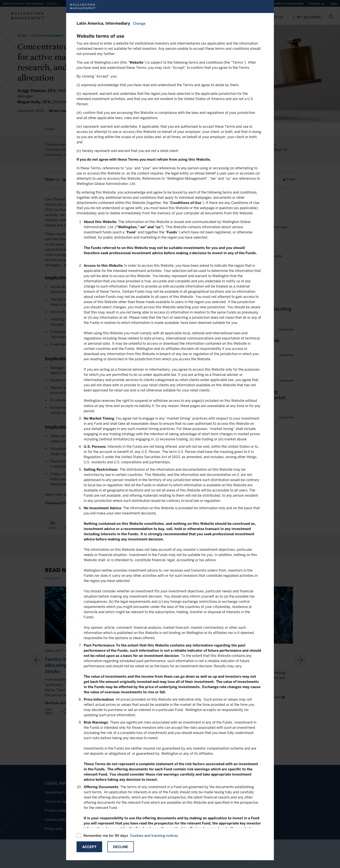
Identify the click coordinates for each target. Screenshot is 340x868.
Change (139, 23)
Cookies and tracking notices (154, 836)
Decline (121, 847)
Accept (89, 847)
